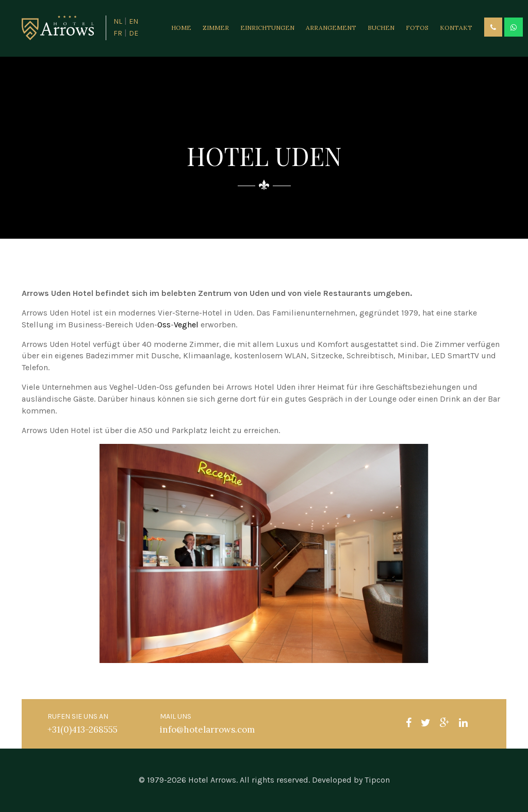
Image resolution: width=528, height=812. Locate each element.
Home (181, 28)
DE (134, 33)
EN (134, 21)
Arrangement (331, 28)
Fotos (417, 28)
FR (118, 33)
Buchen (381, 28)
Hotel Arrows (212, 780)
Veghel (186, 325)
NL (118, 21)
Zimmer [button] (216, 28)
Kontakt (456, 28)
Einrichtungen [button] (267, 28)
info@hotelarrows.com (207, 730)
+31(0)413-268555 (82, 730)
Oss (164, 325)
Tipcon (377, 780)
